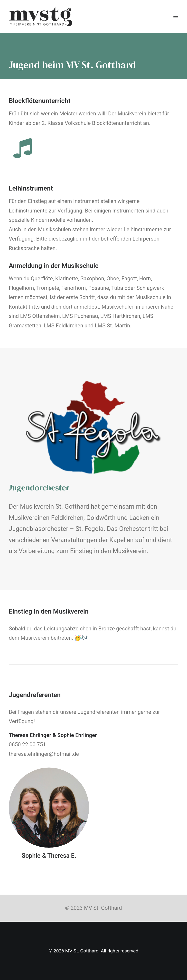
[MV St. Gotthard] (40, 16)
